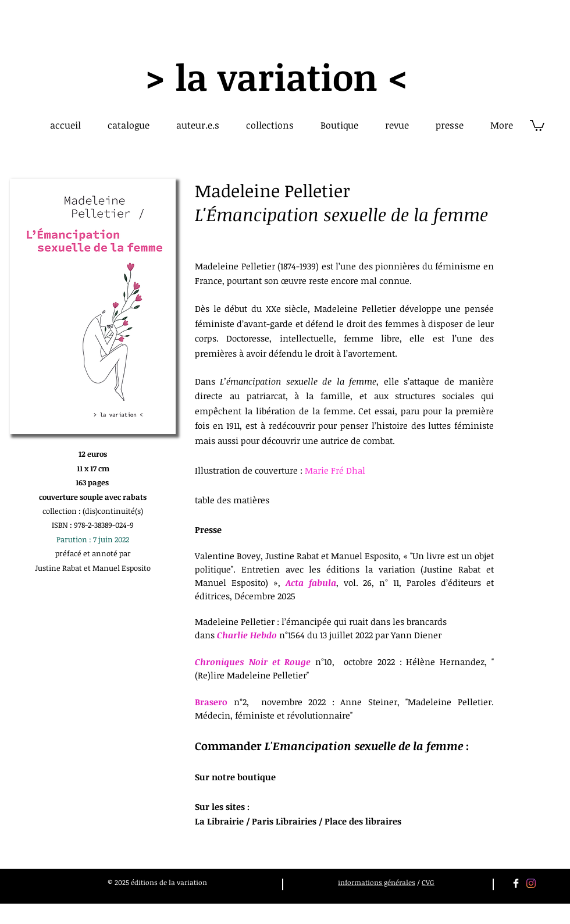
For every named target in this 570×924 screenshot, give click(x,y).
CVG (428, 882)
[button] (537, 125)
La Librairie (219, 821)
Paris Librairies (284, 821)
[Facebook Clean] (516, 883)
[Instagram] (531, 883)
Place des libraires (363, 821)
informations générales (377, 882)
